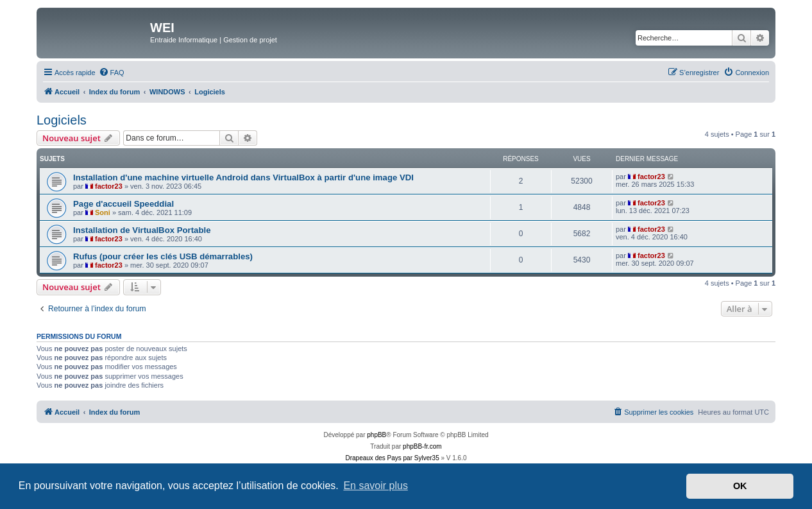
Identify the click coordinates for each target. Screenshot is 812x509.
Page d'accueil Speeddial (123, 204)
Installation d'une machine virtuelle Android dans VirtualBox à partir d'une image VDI (243, 177)
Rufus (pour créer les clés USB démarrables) (163, 256)
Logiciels (62, 120)
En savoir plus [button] (376, 486)
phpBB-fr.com (422, 446)
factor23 (109, 186)
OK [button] (740, 486)
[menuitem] (112, 73)
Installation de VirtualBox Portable (142, 230)
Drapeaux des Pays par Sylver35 (393, 458)
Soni (103, 212)
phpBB (376, 435)
